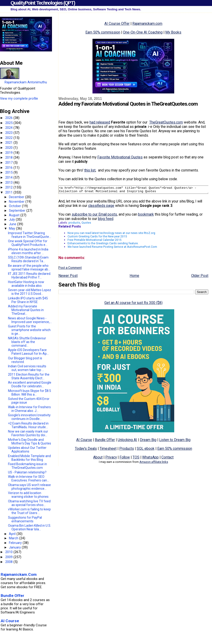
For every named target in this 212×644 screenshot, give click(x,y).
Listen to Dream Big (175, 441)
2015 (9, 172)
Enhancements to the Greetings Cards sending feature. (103, 245)
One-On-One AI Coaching (143, 32)
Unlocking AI (127, 441)
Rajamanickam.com (147, 24)
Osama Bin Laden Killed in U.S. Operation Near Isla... (30, 527)
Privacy (111, 459)
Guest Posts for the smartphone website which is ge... (29, 330)
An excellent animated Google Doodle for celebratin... (30, 384)
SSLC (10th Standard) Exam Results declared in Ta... (28, 259)
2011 (9, 192)
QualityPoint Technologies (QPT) (43, 3)
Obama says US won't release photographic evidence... (29, 487)
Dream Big (148, 441)
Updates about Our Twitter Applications (27, 450)
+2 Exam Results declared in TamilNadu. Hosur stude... (28, 425)
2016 (9, 168)
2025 (9, 123)
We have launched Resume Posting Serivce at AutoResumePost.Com (112, 248)
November (17, 202)
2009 (9, 557)
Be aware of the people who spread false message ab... (29, 267)
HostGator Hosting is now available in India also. (26, 284)
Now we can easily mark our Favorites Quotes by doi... (28, 433)
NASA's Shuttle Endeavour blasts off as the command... (27, 342)
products (74, 224)
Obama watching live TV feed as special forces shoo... (29, 503)
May (12, 228)
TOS (136, 459)
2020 (9, 148)
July (12, 219)
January (15, 547)
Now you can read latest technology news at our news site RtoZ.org (111, 234)
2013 (9, 183)
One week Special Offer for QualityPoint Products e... (28, 243)
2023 (9, 133)
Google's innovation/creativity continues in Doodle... (29, 417)
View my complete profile (19, 98)
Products (127, 450)
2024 (9, 128)
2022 (9, 138)
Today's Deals (86, 450)
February (16, 543)
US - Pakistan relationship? (27, 472)
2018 (9, 157)
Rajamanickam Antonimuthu (26, 82)
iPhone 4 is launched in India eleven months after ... (28, 251)
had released (100, 122)
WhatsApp (150, 459)
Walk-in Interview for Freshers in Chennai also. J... (29, 409)
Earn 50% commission (103, 32)
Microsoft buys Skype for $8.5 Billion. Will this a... (30, 393)
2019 (9, 153)
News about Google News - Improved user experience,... (30, 320)
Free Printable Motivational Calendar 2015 (94, 241)
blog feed (106, 220)
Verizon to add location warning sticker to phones (28, 495)
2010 (9, 552)
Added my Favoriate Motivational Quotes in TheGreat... (26, 310)
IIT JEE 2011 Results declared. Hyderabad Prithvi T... (30, 276)
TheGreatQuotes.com (166, 122)
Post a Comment (70, 269)
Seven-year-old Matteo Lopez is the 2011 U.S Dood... (30, 292)
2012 (9, 187)
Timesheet (108, 450)
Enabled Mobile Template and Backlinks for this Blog (29, 458)
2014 (9, 177)
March (14, 538)
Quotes (86, 224)
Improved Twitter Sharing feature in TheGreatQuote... (30, 235)
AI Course (84, 441)
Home (134, 277)
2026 (9, 118)
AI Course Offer (117, 24)
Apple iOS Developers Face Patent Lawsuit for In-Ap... (28, 352)
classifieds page (101, 207)
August (15, 215)
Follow (125, 459)
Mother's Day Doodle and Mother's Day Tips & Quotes (30, 442)
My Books (173, 32)
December (17, 197)
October (15, 206)
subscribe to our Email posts (94, 216)
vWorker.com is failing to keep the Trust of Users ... (29, 511)
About (98, 459)
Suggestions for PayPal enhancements (25, 519)
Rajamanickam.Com (19, 574)
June (13, 224)
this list (90, 170)
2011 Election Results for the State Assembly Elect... (29, 376)
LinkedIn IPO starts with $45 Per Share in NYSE (28, 300)
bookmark (146, 216)
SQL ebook (146, 450)
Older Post (200, 277)
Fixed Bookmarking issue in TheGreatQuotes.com (27, 466)
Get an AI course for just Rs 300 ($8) (133, 304)
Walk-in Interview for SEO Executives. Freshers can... (29, 478)
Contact (167, 459)
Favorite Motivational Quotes (120, 157)
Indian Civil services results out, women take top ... (27, 368)
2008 (9, 562)
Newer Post (68, 277)
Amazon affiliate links (154, 463)
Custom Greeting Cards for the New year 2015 (97, 238)
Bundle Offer (105, 441)
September (18, 211)
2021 (9, 143)
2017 (9, 163)
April (13, 534)
